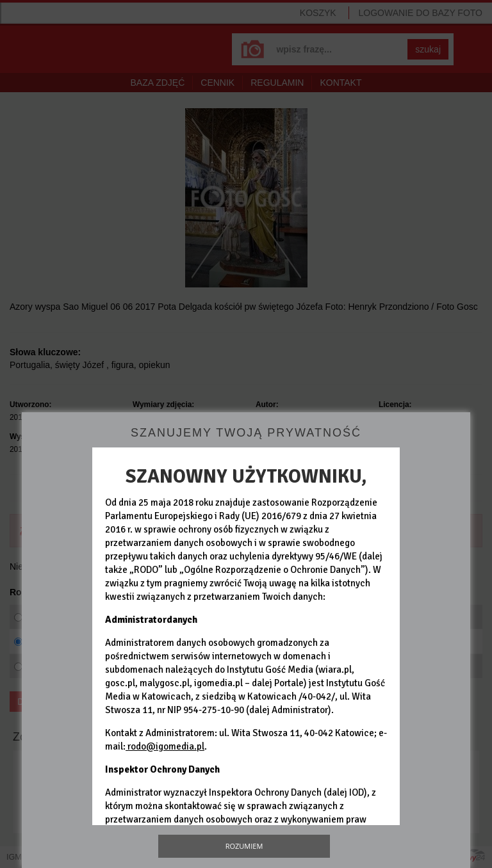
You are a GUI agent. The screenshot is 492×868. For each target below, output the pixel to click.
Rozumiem (244, 846)
